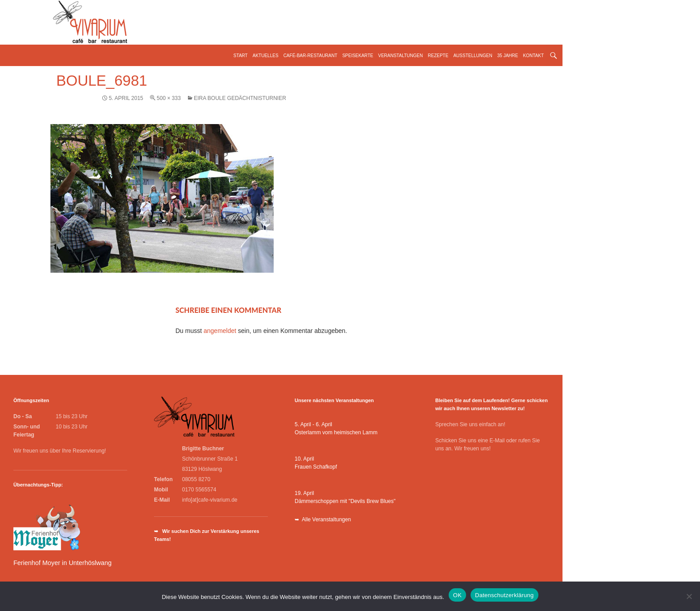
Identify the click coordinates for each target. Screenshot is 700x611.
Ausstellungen (473, 56)
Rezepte (438, 56)
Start (241, 56)
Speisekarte (358, 56)
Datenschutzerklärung (504, 595)
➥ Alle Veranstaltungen (323, 520)
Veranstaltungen (400, 56)
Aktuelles (266, 56)
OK (457, 595)
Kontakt (533, 56)
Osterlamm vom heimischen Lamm (336, 432)
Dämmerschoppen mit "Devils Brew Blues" (345, 501)
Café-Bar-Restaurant (310, 56)
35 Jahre (508, 56)
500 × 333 (169, 98)
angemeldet (220, 331)
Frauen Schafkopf (316, 467)
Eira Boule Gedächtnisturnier (240, 98)
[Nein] (689, 596)
